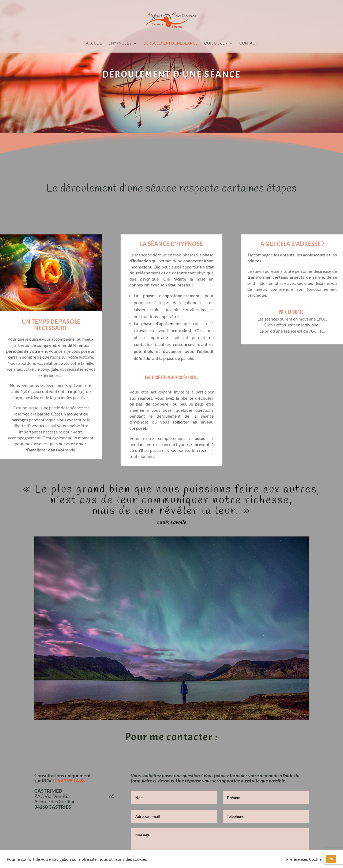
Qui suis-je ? (216, 44)
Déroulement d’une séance (171, 44)
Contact (248, 44)
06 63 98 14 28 (70, 781)
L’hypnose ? (120, 44)
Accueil (94, 44)
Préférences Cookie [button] (304, 859)
